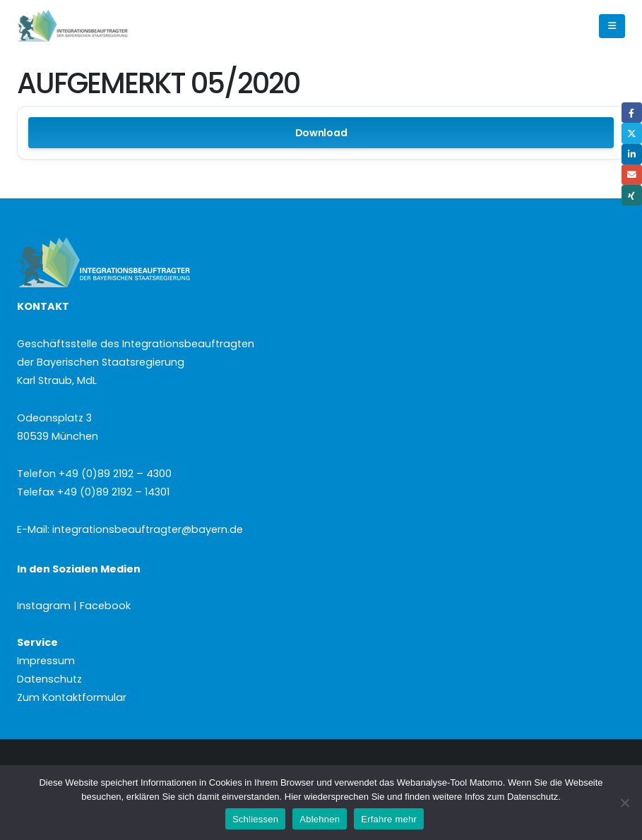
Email (632, 175)
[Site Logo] (96, 26)
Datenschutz (49, 679)
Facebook (632, 113)
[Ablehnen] (624, 803)
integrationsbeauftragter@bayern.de (148, 529)
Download (321, 133)
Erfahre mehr (389, 819)
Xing (632, 195)
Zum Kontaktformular (72, 697)
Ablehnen (320, 819)
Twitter (632, 133)
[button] (612, 26)
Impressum (46, 661)
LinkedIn (632, 154)
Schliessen (255, 819)
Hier (293, 797)
